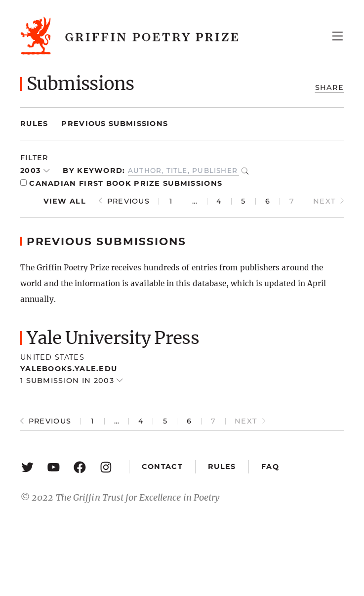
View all (65, 201)
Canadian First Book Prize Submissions (121, 183)
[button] (182, 338)
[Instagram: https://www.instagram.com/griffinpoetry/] (106, 467)
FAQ (270, 467)
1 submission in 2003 (68, 381)
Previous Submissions (115, 124)
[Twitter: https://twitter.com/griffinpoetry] (27, 467)
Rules (34, 124)
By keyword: (94, 170)
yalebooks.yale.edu (69, 369)
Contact (162, 467)
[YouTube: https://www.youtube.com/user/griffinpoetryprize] (54, 467)
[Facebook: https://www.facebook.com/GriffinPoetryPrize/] (80, 467)
